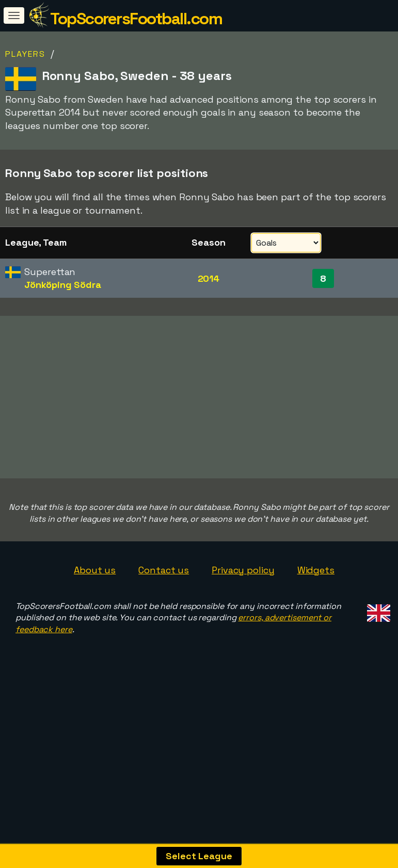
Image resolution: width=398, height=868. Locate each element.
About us (95, 611)
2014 (209, 278)
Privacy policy (243, 611)
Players (25, 54)
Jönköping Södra (63, 285)
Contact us (164, 611)
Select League (199, 856)
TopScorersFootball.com (136, 19)
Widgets (316, 611)
